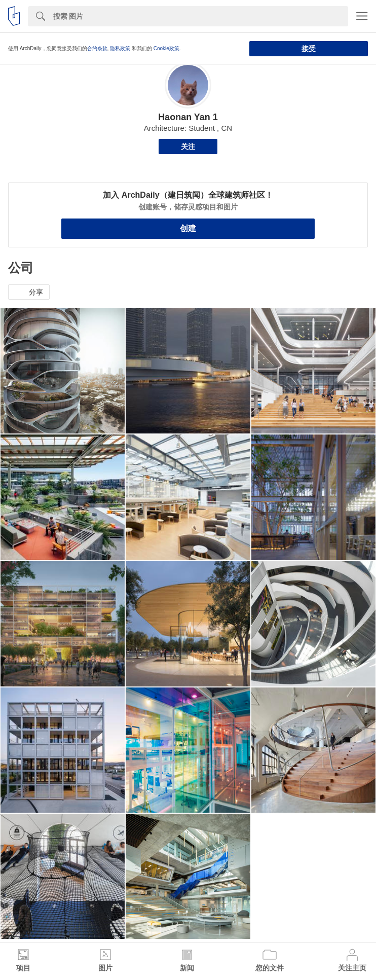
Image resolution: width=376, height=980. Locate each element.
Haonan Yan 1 (188, 117)
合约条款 (97, 48)
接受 (309, 49)
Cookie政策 (166, 48)
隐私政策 (120, 48)
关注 (188, 147)
